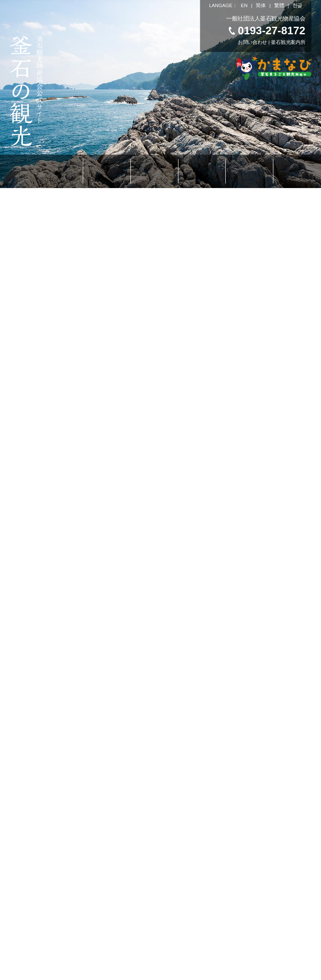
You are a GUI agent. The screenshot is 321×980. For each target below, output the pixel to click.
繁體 (279, 5)
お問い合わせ (252, 43)
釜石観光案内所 (288, 43)
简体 (261, 5)
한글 (297, 5)
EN (244, 5)
